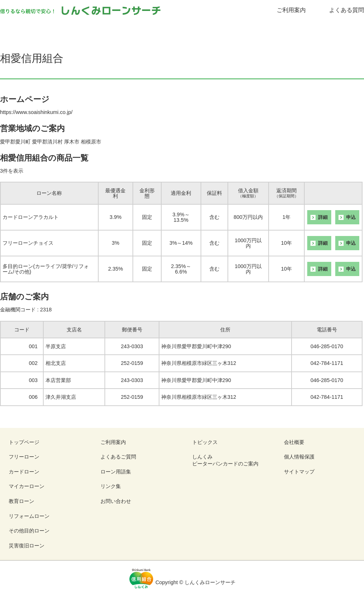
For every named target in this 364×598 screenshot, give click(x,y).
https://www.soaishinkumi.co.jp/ (36, 112)
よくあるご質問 (118, 457)
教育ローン (234, 29)
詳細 (323, 217)
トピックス (205, 442)
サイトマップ (299, 472)
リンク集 (111, 486)
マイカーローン (182, 29)
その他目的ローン (338, 29)
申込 (351, 217)
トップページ (24, 442)
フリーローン (78, 29)
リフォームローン (286, 29)
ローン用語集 (116, 472)
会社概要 (294, 442)
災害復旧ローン (27, 546)
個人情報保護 (299, 457)
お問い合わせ (116, 501)
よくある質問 (347, 10)
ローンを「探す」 (26, 29)
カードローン (130, 29)
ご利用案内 (291, 10)
